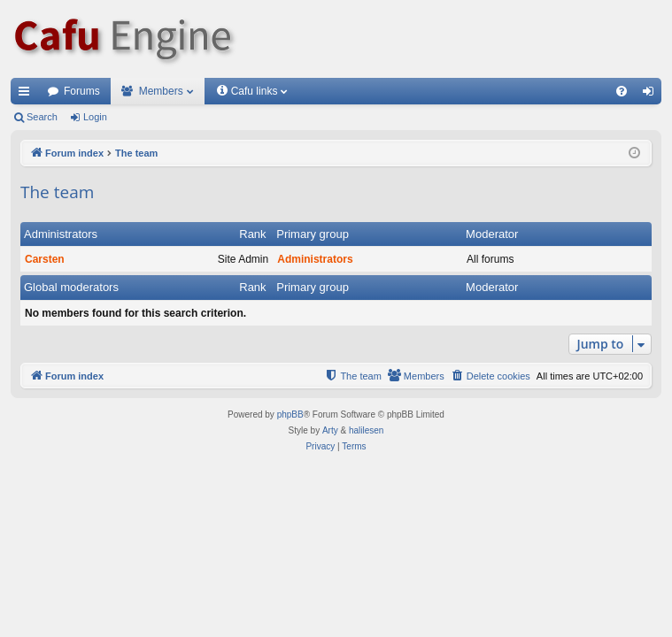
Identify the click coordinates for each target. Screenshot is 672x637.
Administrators (61, 234)
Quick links (27, 95)
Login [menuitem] (652, 95)
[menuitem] (622, 91)
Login (95, 117)
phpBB (290, 414)
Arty (330, 430)
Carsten (45, 259)
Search (42, 117)
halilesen (366, 430)
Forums (82, 91)
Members (161, 91)
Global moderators (71, 287)
